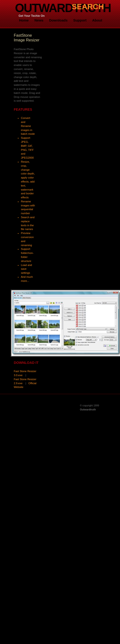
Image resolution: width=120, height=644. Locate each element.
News (39, 20)
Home (24, 20)
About (97, 20)
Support (80, 20)
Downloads (58, 20)
